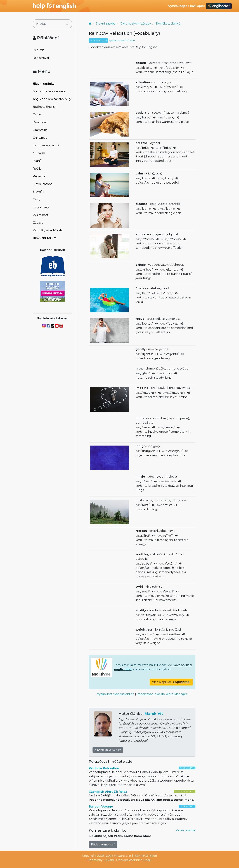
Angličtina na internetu (49, 91)
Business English (45, 107)
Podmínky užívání (101, 860)
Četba (37, 114)
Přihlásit (38, 50)
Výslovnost (41, 215)
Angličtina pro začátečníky (52, 99)
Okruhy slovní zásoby (135, 24)
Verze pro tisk (186, 830)
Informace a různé (46, 145)
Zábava (38, 223)
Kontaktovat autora (108, 750)
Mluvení (39, 153)
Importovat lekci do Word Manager (162, 694)
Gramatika (40, 130)
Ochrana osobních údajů (134, 860)
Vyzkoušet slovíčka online (116, 694)
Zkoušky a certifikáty (48, 230)
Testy (37, 199)
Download (40, 122)
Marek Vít (154, 714)
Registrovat (41, 58)
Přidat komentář (103, 844)
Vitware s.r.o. (123, 856)
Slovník (38, 192)
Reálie (37, 169)
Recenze (39, 176)
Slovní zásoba (43, 184)
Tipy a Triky (41, 207)
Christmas (40, 138)
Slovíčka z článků (168, 24)
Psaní (37, 161)
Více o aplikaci (171, 682)
